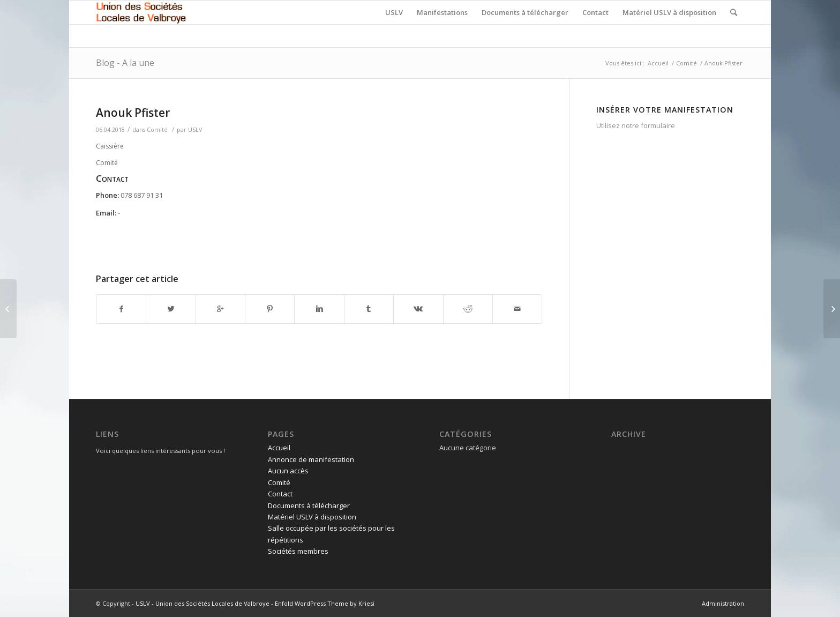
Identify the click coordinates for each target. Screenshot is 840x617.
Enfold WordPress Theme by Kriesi (325, 603)
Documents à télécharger (309, 506)
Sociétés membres (298, 551)
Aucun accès (288, 471)
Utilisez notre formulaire (636, 125)
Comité (687, 63)
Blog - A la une (125, 63)
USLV (195, 130)
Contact (280, 494)
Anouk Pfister (133, 113)
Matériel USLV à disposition (312, 517)
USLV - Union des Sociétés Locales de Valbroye (202, 603)
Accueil (658, 63)
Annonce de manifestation (311, 459)
